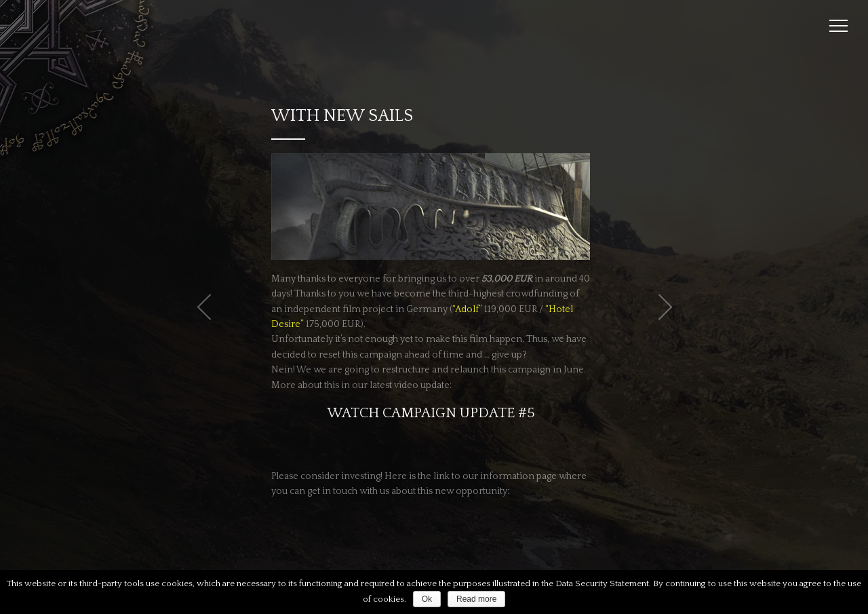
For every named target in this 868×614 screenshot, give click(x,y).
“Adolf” (467, 309)
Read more (476, 599)
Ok (427, 599)
